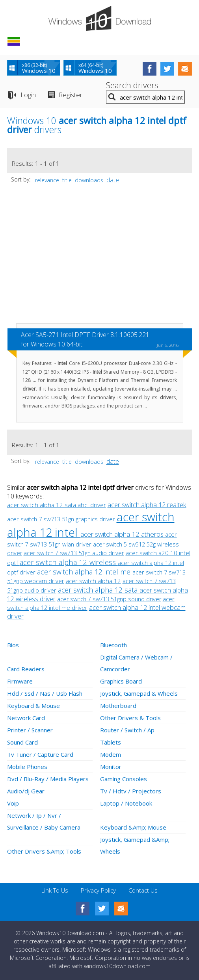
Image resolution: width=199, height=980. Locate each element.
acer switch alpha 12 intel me (85, 572)
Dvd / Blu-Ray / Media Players (48, 779)
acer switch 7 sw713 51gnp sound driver (109, 599)
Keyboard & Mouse (33, 706)
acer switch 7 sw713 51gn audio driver (74, 553)
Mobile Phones (27, 767)
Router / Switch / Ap (127, 730)
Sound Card (22, 742)
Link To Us (55, 890)
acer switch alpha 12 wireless (69, 562)
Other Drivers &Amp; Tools (44, 851)
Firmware (20, 681)
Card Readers (26, 669)
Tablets (111, 742)
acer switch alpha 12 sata (99, 590)
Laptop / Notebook (126, 803)
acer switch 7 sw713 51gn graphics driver (61, 519)
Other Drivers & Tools (130, 718)
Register (71, 95)
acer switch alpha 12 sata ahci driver (57, 505)
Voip (13, 803)
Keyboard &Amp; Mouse (133, 827)
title (67, 180)
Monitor (111, 767)
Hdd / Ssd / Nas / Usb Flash (45, 693)
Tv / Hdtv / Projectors (131, 791)
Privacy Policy (98, 890)
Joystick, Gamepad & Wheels (139, 693)
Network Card (26, 718)
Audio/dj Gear (26, 791)
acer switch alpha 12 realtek (147, 505)
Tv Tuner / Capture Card (40, 754)
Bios (13, 645)
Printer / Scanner (30, 730)
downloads (89, 180)
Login (28, 95)
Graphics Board (121, 681)
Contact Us (143, 890)
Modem (111, 754)
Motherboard (118, 706)
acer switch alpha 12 (93, 581)
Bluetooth (113, 645)
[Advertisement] (100, 258)
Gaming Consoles (124, 779)
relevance (47, 180)
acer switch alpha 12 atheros (123, 534)
